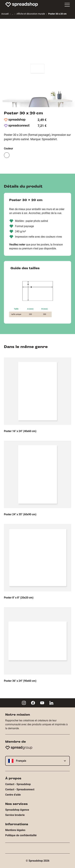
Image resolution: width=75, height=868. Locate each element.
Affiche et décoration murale (31, 14)
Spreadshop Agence (17, 810)
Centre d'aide (13, 795)
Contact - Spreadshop (18, 784)
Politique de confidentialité (21, 835)
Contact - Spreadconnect (20, 789)
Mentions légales (15, 830)
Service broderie (15, 815)
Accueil (5, 14)
